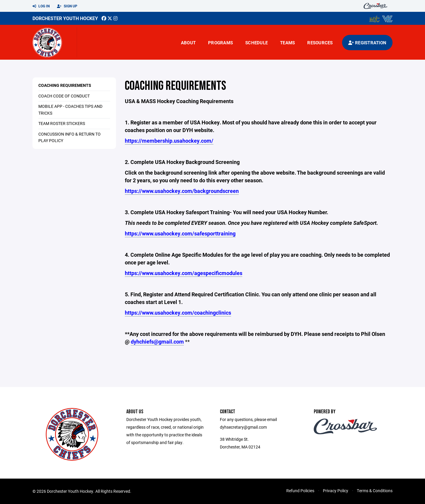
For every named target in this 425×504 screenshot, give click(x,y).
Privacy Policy (336, 491)
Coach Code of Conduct (64, 96)
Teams (287, 43)
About (188, 43)
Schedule (256, 43)
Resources (320, 43)
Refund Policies (300, 491)
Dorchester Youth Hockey (65, 18)
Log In (41, 6)
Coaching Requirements (65, 85)
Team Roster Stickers (62, 123)
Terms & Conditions (375, 491)
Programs (220, 43)
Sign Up (67, 6)
